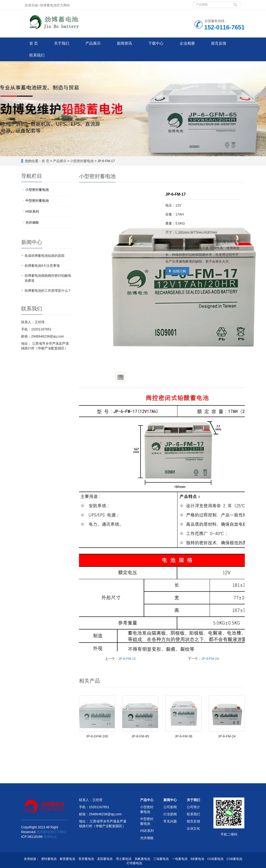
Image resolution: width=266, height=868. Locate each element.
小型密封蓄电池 (82, 161)
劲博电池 (50, 837)
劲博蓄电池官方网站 (51, 832)
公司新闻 (170, 807)
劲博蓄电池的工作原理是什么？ (48, 291)
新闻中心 (170, 800)
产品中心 (147, 800)
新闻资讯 (124, 43)
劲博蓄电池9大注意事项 (42, 266)
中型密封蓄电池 (37, 201)
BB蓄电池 (197, 859)
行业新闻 (170, 814)
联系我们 (37, 55)
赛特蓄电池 (49, 859)
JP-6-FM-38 (183, 736)
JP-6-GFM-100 (97, 736)
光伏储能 (32, 222)
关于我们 (62, 43)
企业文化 (193, 828)
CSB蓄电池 (234, 859)
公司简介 (193, 807)
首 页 (34, 43)
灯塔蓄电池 (134, 863)
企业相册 (187, 43)
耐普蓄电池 (67, 859)
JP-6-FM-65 (140, 736)
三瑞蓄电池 (161, 859)
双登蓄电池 (86, 859)
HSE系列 (32, 211)
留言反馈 (219, 43)
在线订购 (177, 271)
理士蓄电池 (124, 859)
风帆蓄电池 (142, 859)
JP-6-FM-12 (127, 659)
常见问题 (170, 821)
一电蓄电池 (180, 859)
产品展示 (93, 43)
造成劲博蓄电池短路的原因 (44, 256)
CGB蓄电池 (215, 859)
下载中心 (156, 43)
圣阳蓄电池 (105, 859)
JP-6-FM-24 (210, 659)
